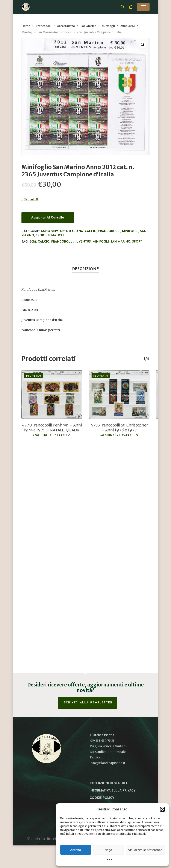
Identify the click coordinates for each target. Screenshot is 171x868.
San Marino (88, 26)
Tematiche (56, 236)
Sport (41, 236)
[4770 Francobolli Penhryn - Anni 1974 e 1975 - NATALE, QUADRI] (52, 394)
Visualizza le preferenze (145, 850)
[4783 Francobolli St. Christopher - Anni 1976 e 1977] (119, 394)
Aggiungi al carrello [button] (52, 436)
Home (26, 26)
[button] (162, 809)
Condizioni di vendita (109, 783)
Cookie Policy (102, 798)
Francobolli (44, 26)
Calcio (91, 231)
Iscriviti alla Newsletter (88, 703)
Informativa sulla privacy (113, 791)
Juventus (83, 242)
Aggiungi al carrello (48, 218)
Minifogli (108, 26)
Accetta (76, 850)
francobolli (62, 242)
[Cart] (131, 7)
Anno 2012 (128, 26)
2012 (33, 242)
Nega (108, 850)
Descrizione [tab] (85, 269)
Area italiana (66, 26)
